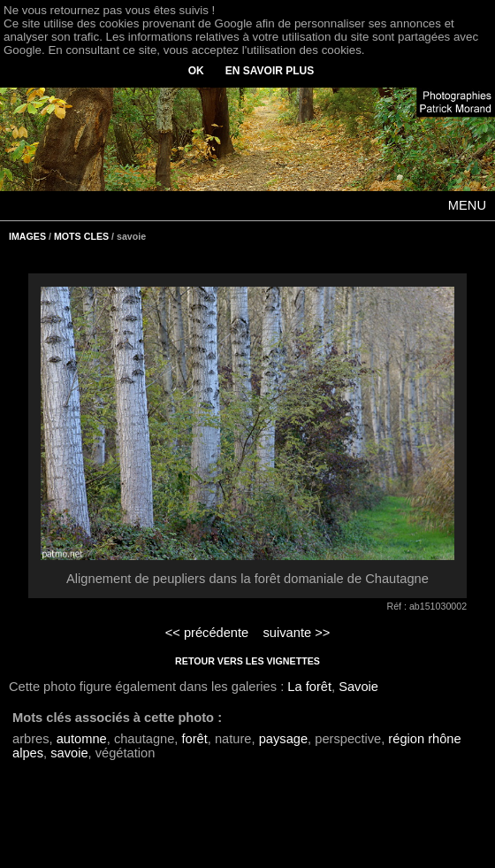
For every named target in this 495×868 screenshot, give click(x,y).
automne (82, 739)
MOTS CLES (81, 236)
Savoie (358, 687)
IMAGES (27, 236)
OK (196, 71)
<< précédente (207, 633)
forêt (194, 739)
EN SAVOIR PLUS (270, 71)
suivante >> (297, 633)
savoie (69, 753)
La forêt (309, 687)
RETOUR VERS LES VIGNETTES (247, 661)
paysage (283, 739)
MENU (467, 205)
